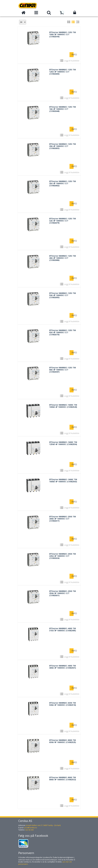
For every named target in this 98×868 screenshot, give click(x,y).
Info (73, 55)
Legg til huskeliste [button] (72, 61)
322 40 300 (29, 830)
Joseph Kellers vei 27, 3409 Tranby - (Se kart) (43, 825)
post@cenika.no (31, 828)
